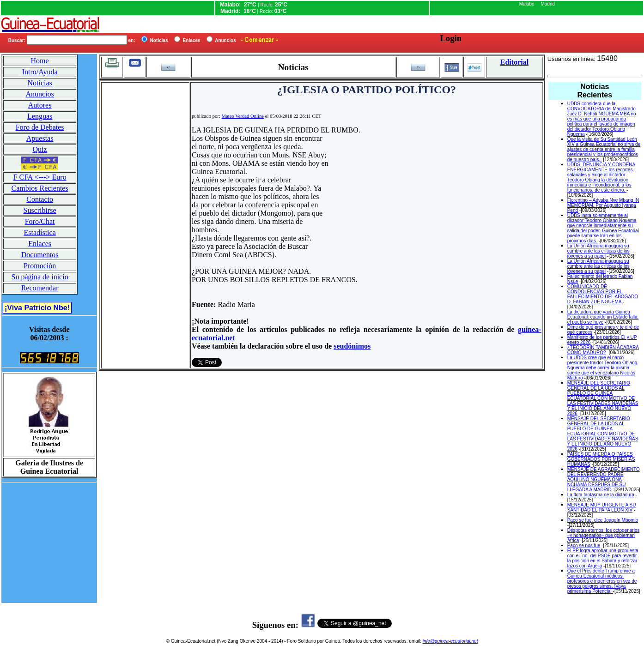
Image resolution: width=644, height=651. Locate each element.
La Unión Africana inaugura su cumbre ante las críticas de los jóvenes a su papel (598, 251)
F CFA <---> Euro (40, 177)
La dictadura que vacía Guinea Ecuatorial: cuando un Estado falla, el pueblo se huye (603, 317)
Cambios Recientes (40, 188)
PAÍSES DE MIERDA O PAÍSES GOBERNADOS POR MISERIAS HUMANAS (601, 459)
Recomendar (40, 288)
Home (40, 61)
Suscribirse (40, 210)
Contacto (40, 199)
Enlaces (40, 244)
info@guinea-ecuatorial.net (450, 641)
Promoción (40, 266)
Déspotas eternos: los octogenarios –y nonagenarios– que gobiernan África (604, 535)
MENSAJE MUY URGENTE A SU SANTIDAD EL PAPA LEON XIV (602, 507)
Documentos (40, 255)
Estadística (39, 232)
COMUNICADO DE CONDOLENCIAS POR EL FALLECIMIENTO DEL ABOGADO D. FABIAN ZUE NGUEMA (603, 294)
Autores (40, 105)
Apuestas (40, 138)
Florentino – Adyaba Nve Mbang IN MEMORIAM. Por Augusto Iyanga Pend (603, 205)
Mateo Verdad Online (243, 116)
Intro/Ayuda (40, 72)
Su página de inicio (40, 277)
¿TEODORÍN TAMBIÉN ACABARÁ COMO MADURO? (603, 350)
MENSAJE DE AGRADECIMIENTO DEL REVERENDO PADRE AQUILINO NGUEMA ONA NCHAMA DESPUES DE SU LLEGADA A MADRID (604, 479)
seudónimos (352, 346)
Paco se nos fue (584, 546)
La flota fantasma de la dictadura (601, 495)
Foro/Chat (40, 221)
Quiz (40, 149)
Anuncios (39, 94)
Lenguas (40, 116)
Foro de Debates (40, 127)
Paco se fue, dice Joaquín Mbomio (603, 520)
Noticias (39, 83)
